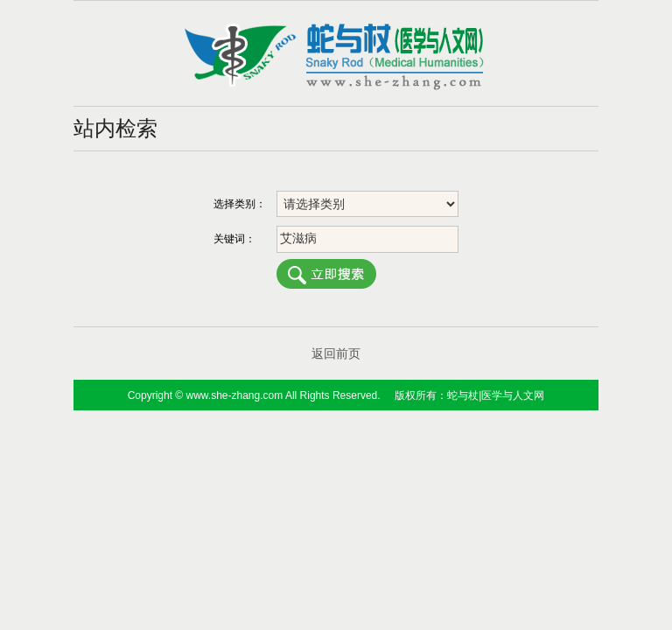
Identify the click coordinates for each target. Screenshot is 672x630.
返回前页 (336, 353)
